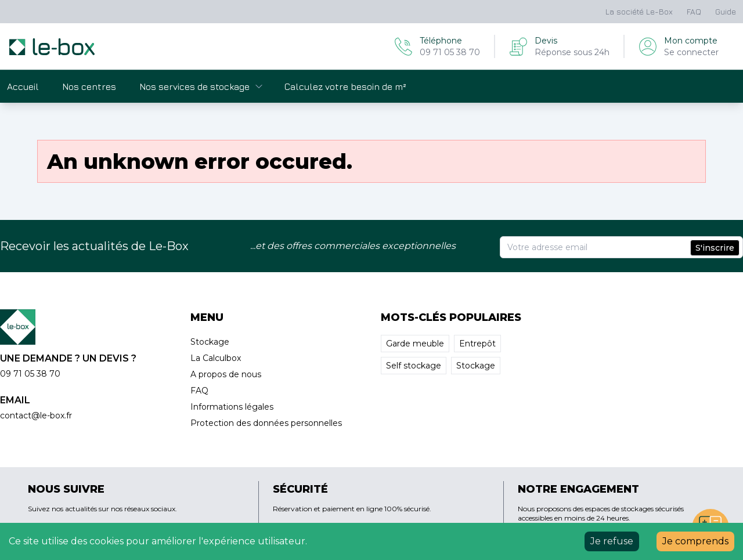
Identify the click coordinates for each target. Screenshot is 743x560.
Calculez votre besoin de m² (345, 86)
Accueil (23, 86)
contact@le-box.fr (36, 416)
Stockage (210, 342)
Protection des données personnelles (266, 423)
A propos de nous (226, 374)
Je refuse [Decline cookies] (612, 541)
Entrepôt (477, 344)
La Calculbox (216, 358)
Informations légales (232, 407)
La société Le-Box (639, 11)
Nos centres (89, 86)
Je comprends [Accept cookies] (695, 541)
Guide (726, 11)
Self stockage (414, 366)
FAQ (694, 11)
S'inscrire (715, 248)
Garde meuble (415, 344)
